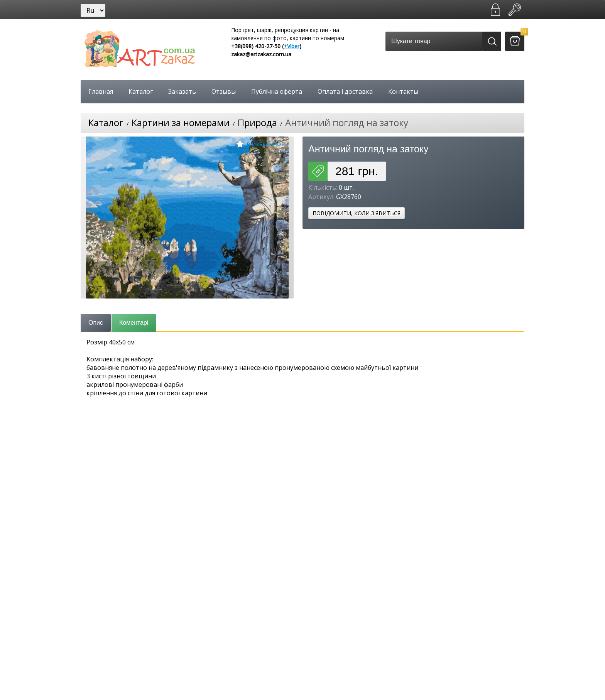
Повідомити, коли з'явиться (357, 213)
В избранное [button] (260, 144)
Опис (96, 323)
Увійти (515, 10)
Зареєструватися (495, 10)
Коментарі (134, 323)
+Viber (292, 46)
